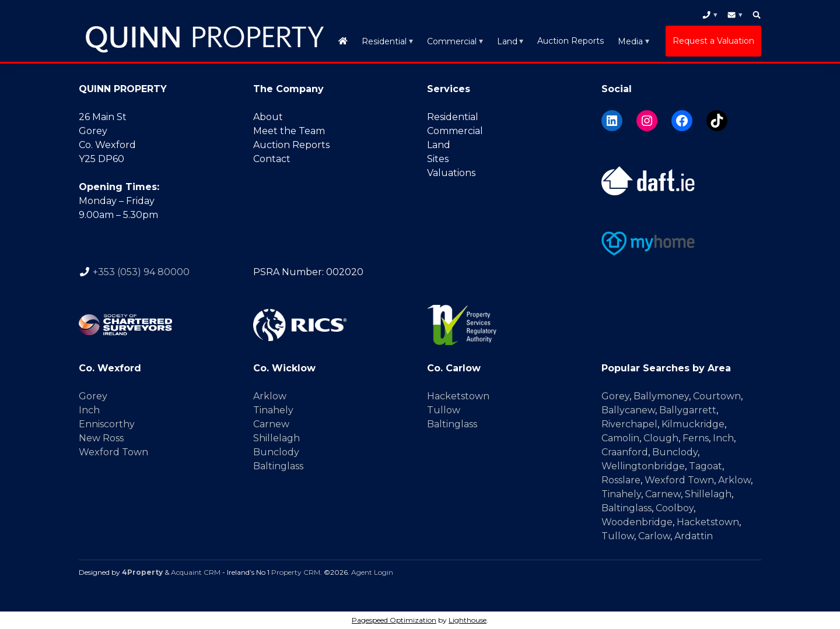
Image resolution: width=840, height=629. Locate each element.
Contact (272, 159)
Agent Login (372, 572)
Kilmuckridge (693, 424)
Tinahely (273, 410)
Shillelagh (276, 438)
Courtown (717, 396)
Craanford (625, 452)
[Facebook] (682, 121)
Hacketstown (458, 396)
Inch (89, 410)
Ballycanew (628, 410)
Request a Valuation (713, 41)
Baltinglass (278, 466)
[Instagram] (647, 121)
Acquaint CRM (196, 572)
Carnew (271, 424)
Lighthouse (468, 620)
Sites (438, 159)
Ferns (696, 438)
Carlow (654, 536)
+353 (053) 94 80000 (141, 272)
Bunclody (276, 452)
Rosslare (621, 480)
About (268, 117)
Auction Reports (570, 41)
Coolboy (675, 508)
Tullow (444, 410)
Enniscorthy (107, 424)
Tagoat (706, 466)
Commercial (452, 41)
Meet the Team (289, 131)
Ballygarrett (688, 410)
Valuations (451, 173)
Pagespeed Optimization (394, 620)
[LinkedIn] (612, 121)
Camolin (620, 438)
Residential (384, 41)
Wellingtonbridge (643, 466)
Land (507, 41)
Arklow (270, 396)
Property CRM (296, 572)
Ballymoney (661, 396)
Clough (661, 438)
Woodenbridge (637, 522)
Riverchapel (629, 424)
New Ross (101, 438)
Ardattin (694, 536)
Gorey (93, 396)
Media (630, 41)
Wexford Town (113, 452)
